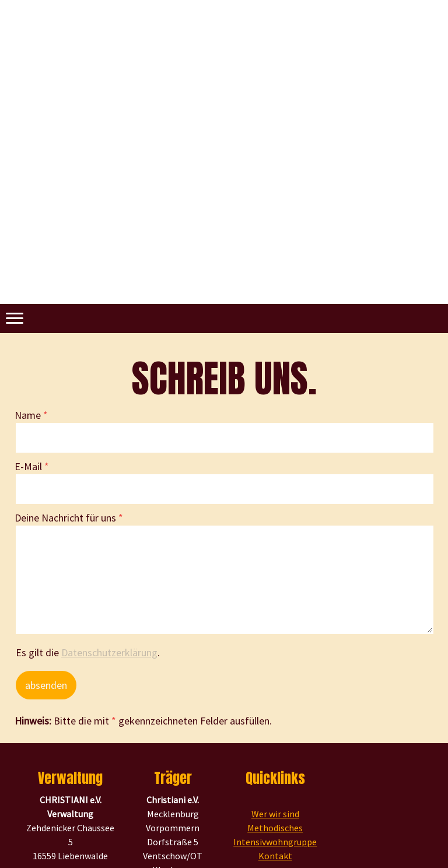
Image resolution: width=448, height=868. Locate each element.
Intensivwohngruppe (275, 842)
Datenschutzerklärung (109, 652)
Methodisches (275, 828)
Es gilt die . (88, 652)
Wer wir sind (275, 814)
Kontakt (275, 856)
